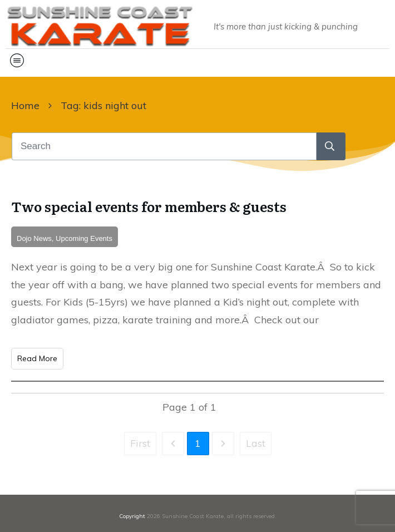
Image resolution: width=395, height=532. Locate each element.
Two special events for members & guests (149, 206)
